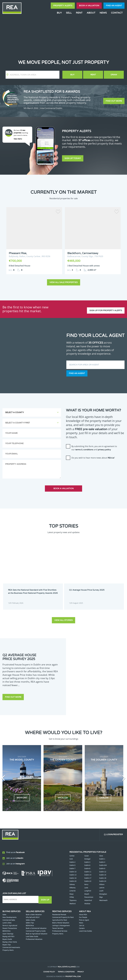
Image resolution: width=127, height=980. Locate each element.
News (103, 13)
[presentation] (85, 465)
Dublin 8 (87, 866)
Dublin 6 (87, 863)
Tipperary (73, 898)
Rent (79, 13)
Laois (86, 886)
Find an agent (114, 6)
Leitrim (102, 886)
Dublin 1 (102, 857)
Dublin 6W (103, 863)
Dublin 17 (88, 876)
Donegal (87, 857)
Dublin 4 (102, 860)
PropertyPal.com (73, 974)
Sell (69, 13)
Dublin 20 (73, 879)
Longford (88, 889)
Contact (117, 13)
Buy (59, 13)
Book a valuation (89, 6)
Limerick (72, 889)
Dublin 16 (73, 876)
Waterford (88, 898)
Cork (71, 857)
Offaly (72, 895)
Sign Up (46, 897)
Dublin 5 (72, 863)
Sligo (101, 895)
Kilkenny (72, 886)
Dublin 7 (72, 866)
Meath (87, 892)
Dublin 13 (73, 873)
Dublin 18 (103, 876)
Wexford (72, 901)
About (91, 13)
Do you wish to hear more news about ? (93, 456)
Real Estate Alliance (67, 965)
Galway (72, 882)
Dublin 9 (102, 866)
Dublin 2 (72, 860)
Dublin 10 (73, 870)
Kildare (102, 882)
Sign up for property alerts (106, 307)
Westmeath (103, 898)
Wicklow (87, 901)
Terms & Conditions (66, 970)
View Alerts (18, 139)
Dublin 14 (88, 873)
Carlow (72, 854)
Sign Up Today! (73, 159)
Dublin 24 (103, 879)
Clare (101, 854)
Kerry (86, 882)
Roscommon (89, 895)
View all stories (63, 618)
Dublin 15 (103, 873)
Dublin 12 (103, 870)
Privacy (81, 970)
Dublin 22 (88, 879)
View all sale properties (64, 281)
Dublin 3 (87, 860)
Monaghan (103, 892)
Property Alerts (63, 6)
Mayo (71, 892)
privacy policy (104, 448)
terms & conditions (84, 448)
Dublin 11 (88, 870)
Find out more (114, 101)
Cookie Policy (49, 970)
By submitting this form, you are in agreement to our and (94, 446)
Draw (114, 75)
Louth (101, 889)
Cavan (87, 854)
